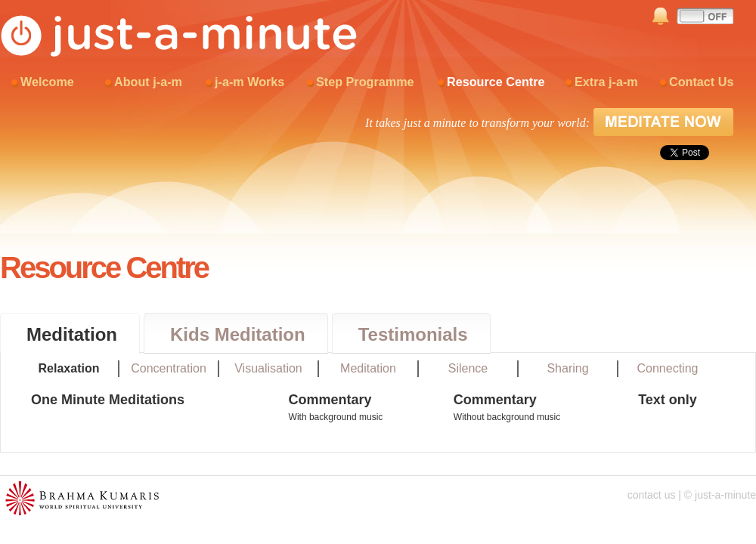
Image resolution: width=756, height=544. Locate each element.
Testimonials (413, 334)
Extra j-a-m (606, 82)
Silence (468, 368)
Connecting (668, 368)
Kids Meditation (238, 334)
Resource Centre (496, 82)
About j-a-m (148, 82)
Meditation (72, 334)
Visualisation (268, 368)
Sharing (567, 368)
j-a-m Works (249, 82)
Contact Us (701, 82)
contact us (652, 495)
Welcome (47, 82)
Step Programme (365, 82)
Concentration (169, 368)
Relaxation (69, 368)
